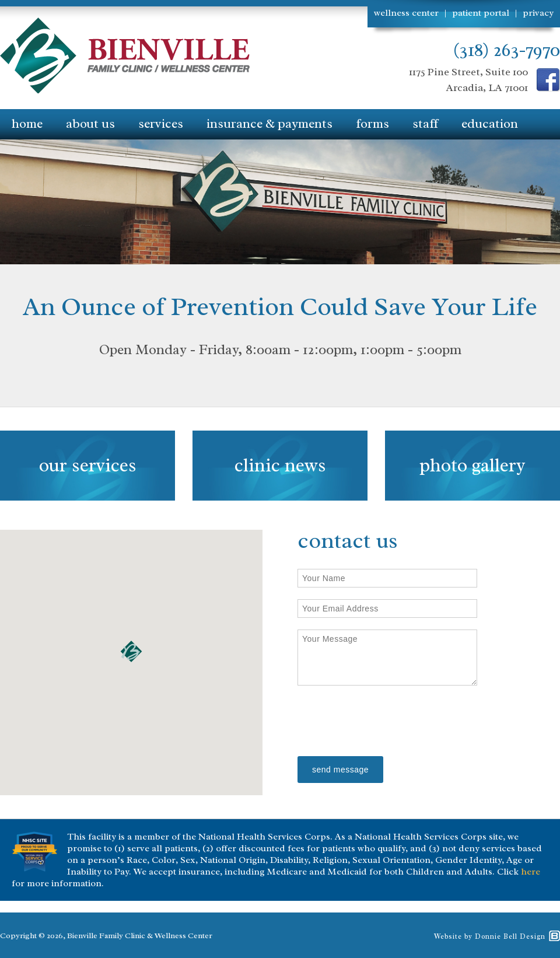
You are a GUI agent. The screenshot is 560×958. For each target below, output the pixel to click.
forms (372, 124)
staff (425, 124)
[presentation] (386, 722)
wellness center (406, 13)
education (490, 124)
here (531, 872)
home (27, 124)
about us (90, 124)
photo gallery (473, 466)
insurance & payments (269, 124)
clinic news (280, 466)
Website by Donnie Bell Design (490, 936)
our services (87, 466)
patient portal (481, 13)
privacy (538, 13)
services (161, 124)
